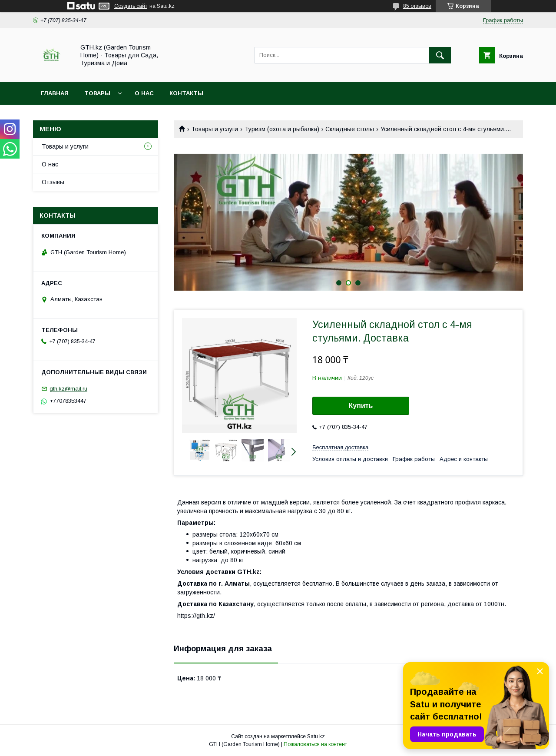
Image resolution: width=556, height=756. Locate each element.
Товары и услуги (215, 129)
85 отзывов (417, 6)
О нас (144, 93)
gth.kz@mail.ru (68, 389)
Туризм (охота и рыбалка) (282, 129)
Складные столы (350, 129)
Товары (97, 93)
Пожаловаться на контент (315, 744)
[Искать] (440, 55)
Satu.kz (316, 736)
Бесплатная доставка (340, 447)
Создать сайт (131, 6)
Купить (361, 406)
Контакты (186, 93)
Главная (55, 93)
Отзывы (53, 182)
